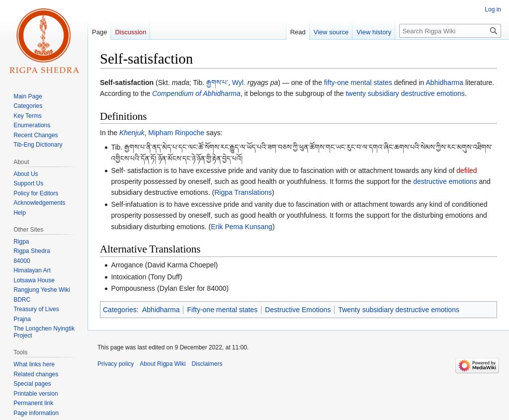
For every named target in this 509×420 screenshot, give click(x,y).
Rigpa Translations (243, 192)
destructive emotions (445, 181)
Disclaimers (207, 364)
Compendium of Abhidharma (196, 93)
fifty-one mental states (358, 83)
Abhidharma (445, 83)
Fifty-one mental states (222, 310)
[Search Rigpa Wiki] (450, 31)
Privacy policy (116, 364)
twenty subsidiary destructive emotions (405, 93)
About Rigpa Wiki (163, 364)
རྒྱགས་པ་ (217, 83)
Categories (120, 310)
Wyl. (239, 83)
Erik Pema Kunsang (242, 227)
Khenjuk (132, 133)
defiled (467, 170)
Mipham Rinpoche (176, 133)
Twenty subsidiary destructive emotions (399, 310)
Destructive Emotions (298, 310)
